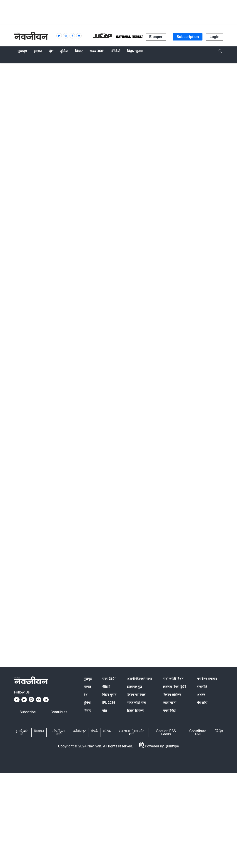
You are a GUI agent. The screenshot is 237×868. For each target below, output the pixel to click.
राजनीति (202, 687)
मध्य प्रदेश (60, 640)
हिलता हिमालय (136, 711)
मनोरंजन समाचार (207, 679)
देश (86, 695)
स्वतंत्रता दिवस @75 (175, 687)
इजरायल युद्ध (135, 687)
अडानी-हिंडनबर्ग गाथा (140, 679)
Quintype (171, 746)
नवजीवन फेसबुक (54, 567)
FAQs (219, 731)
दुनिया (87, 703)
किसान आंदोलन (172, 695)
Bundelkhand (78, 640)
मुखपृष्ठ (88, 679)
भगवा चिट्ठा (169, 711)
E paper (156, 37)
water (20, 640)
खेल (105, 711)
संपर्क (94, 731)
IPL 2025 (109, 703)
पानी (166, 640)
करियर (107, 731)
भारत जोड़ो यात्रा (137, 703)
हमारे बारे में (22, 733)
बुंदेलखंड (95, 640)
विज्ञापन (39, 731)
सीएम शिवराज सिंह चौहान (118, 640)
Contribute (59, 712)
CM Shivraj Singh (148, 640)
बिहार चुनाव (109, 695)
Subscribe (28, 712)
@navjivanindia (47, 584)
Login (215, 37)
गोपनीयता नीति (59, 733)
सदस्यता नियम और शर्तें (131, 733)
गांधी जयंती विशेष (173, 679)
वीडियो (106, 687)
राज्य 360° (109, 679)
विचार (87, 711)
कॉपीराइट (80, 731)
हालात (19, 66)
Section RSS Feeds (166, 733)
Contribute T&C (198, 733)
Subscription (188, 37)
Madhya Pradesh (39, 640)
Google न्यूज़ (26, 567)
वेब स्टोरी (202, 703)
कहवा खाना (170, 703)
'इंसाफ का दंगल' (136, 695)
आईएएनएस (38, 213)
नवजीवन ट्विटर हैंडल (101, 567)
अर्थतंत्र (201, 695)
